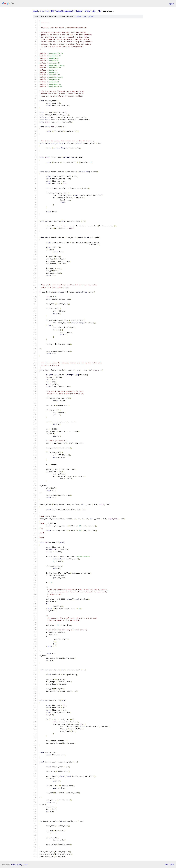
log (85, 16)
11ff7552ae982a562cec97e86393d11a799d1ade (73, 11)
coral (35, 11)
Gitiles (14, 864)
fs (100, 11)
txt (167, 864)
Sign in (171, 4)
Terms (26, 864)
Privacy (20, 864)
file (79, 16)
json (172, 864)
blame (91, 16)
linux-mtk (44, 11)
